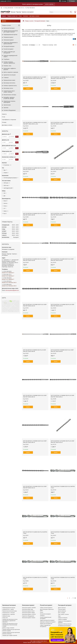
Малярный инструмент (45, 614)
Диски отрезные (62, 608)
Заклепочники (7, 105)
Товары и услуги (11, 16)
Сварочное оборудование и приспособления (11, 43)
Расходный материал (40, 21)
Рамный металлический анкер (10, 611)
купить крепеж (49, 4)
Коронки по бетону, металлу (65, 624)
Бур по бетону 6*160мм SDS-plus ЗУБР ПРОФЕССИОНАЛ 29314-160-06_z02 (35, 78)
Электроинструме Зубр (27, 609)
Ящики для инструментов (46, 624)
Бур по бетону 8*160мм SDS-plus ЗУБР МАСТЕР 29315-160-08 (35, 214)
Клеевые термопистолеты (10, 86)
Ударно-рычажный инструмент (47, 620)
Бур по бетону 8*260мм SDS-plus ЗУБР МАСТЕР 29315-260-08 (62, 351)
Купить (28, 89)
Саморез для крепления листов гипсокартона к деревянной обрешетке (10, 621)
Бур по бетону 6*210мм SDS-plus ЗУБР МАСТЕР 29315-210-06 (35, 260)
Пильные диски (62, 609)
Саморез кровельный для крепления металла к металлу (11, 633)
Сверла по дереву (62, 619)
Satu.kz (45, 641)
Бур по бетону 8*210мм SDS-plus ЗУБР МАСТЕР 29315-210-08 (62, 260)
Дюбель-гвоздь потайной (8, 628)
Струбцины (6, 59)
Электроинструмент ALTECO (29, 614)
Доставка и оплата (34, 16)
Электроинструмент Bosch (28, 611)
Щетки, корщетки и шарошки (11, 72)
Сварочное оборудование (28, 616)
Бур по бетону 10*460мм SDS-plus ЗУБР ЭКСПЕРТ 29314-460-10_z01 (63, 78)
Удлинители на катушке (10, 75)
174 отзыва (64, 1)
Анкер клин (5, 618)
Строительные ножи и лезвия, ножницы (9, 91)
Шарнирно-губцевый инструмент (48, 622)
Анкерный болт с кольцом (8, 613)
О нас (20, 16)
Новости (4, 114)
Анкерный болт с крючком (8, 614)
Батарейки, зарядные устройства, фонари (9, 98)
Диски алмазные (62, 611)
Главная (4, 16)
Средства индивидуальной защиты (10, 56)
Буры (59, 616)
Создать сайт (3, 1)
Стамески (6, 78)
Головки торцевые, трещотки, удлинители (9, 63)
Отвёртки (42, 616)
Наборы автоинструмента (46, 608)
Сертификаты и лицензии (9, 120)
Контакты (26, 16)
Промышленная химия (9, 80)
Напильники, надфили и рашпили (10, 69)
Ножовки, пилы (7, 66)
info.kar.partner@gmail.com (12, 290)
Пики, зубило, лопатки (63, 614)
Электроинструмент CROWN (29, 608)
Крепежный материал (9, 28)
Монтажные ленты (8, 88)
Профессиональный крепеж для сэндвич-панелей (11, 31)
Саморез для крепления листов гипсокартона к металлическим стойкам (10, 625)
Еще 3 (5, 213)
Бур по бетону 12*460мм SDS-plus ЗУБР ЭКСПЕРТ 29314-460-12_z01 (35, 123)
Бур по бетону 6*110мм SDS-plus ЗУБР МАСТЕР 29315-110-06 (35, 169)
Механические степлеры (10, 95)
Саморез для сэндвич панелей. (10, 635)
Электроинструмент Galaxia (29, 618)
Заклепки (6, 108)
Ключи (42, 612)
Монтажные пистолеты (9, 83)
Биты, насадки (62, 613)
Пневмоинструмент (8, 37)
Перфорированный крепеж (10, 35)
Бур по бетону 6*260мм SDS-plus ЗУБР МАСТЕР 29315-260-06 (35, 351)
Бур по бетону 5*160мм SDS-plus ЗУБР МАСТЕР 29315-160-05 (62, 169)
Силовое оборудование (10, 110)
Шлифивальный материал (64, 626)
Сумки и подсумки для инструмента (9, 52)
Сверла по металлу (63, 618)
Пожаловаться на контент (48, 643)
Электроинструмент (9, 40)
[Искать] (71, 12)
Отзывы (4, 122)
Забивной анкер (6, 616)
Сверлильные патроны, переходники (10, 102)
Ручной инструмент (8, 49)
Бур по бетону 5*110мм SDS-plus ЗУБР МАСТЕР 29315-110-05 (62, 123)
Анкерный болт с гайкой (8, 609)
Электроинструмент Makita (28, 613)
